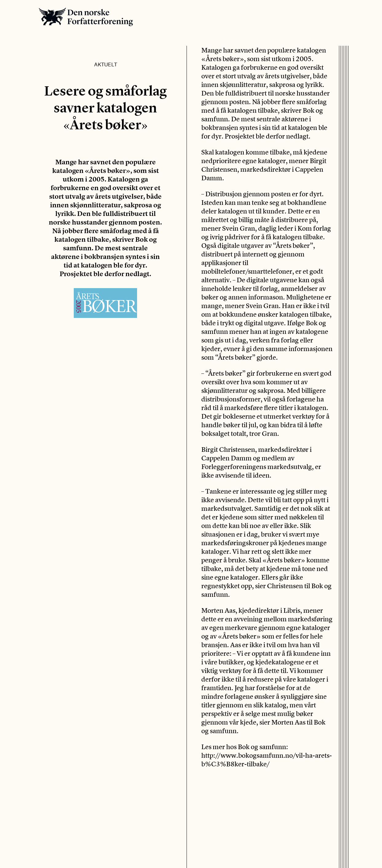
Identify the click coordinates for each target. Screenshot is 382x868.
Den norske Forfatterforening (86, 17)
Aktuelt (106, 64)
